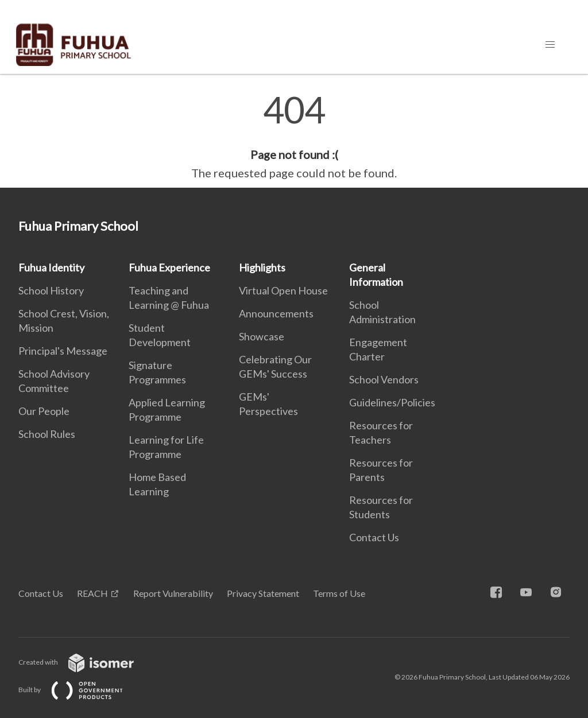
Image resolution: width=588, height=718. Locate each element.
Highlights (262, 267)
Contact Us (374, 537)
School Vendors (384, 379)
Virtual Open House (283, 290)
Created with (85, 662)
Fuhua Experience (169, 267)
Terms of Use (339, 593)
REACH (92, 593)
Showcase (262, 336)
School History (51, 290)
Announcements (276, 313)
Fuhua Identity (51, 267)
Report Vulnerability (173, 593)
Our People (44, 411)
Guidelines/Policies (392, 402)
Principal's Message (63, 351)
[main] (294, 137)
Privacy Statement (263, 593)
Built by (80, 690)
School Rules (47, 434)
